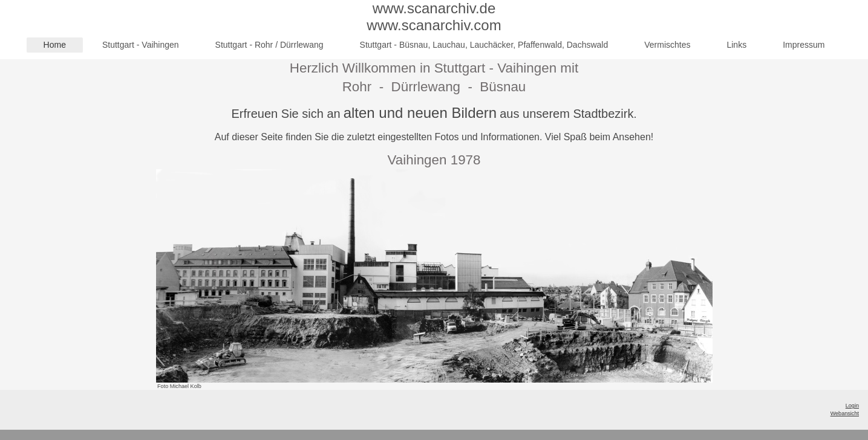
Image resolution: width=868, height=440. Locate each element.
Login (852, 406)
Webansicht (845, 413)
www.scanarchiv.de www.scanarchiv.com (434, 17)
